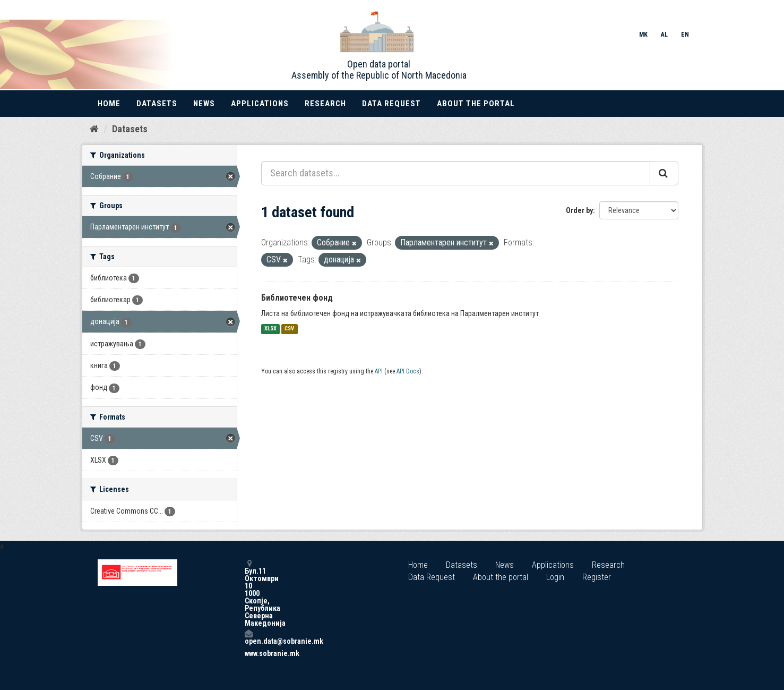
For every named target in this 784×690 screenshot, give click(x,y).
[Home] (94, 129)
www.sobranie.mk (248, 653)
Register (597, 577)
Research (325, 104)
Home (109, 104)
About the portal (476, 104)
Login (555, 577)
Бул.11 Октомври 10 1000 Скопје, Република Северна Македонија (248, 593)
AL (664, 35)
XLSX (270, 329)
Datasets (157, 104)
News (204, 104)
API (379, 371)
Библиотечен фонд (297, 298)
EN (685, 35)
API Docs (408, 371)
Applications (260, 104)
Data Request (391, 104)
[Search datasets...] (456, 173)
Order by (579, 210)
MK (643, 35)
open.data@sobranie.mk (248, 637)
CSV (289, 329)
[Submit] (664, 173)
